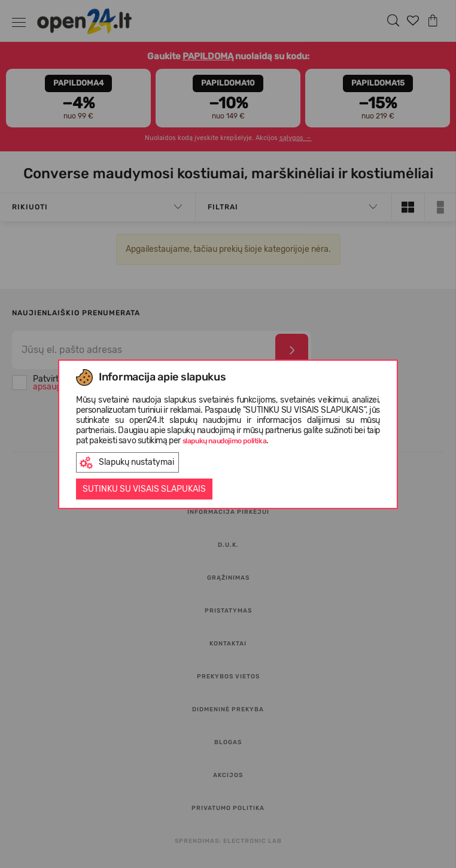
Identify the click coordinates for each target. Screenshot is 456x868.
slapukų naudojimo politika (225, 441)
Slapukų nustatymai (127, 463)
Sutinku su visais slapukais (144, 489)
